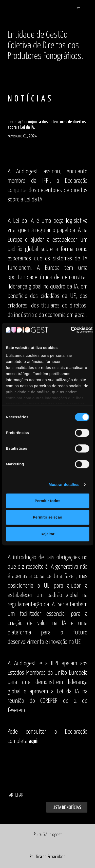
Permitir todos (48, 501)
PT (78, 9)
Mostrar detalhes (64, 484)
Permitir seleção (48, 517)
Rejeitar (48, 534)
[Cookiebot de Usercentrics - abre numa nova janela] (71, 330)
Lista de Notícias (67, 808)
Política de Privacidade (48, 857)
